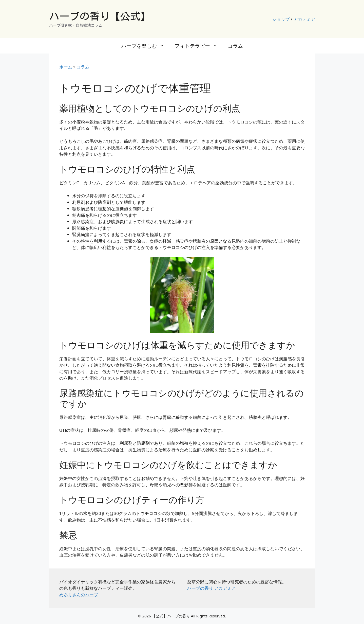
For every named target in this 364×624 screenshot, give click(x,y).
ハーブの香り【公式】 (100, 16)
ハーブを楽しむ (145, 46)
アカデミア (304, 19)
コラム (235, 46)
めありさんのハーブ (79, 595)
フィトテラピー (199, 46)
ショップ (281, 19)
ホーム (66, 67)
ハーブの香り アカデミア (211, 588)
